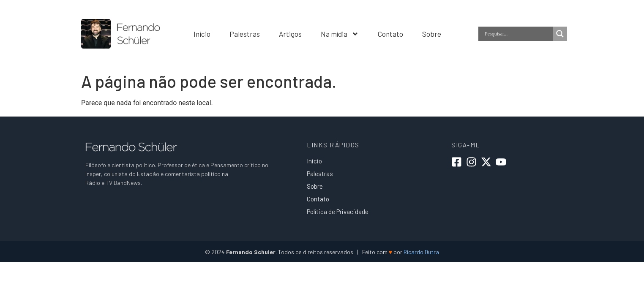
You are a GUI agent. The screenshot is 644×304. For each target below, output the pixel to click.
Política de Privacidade (338, 212)
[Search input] (518, 34)
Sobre (432, 34)
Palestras (245, 34)
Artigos (290, 34)
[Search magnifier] (560, 34)
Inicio (202, 34)
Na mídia (340, 34)
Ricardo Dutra (421, 252)
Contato (390, 34)
